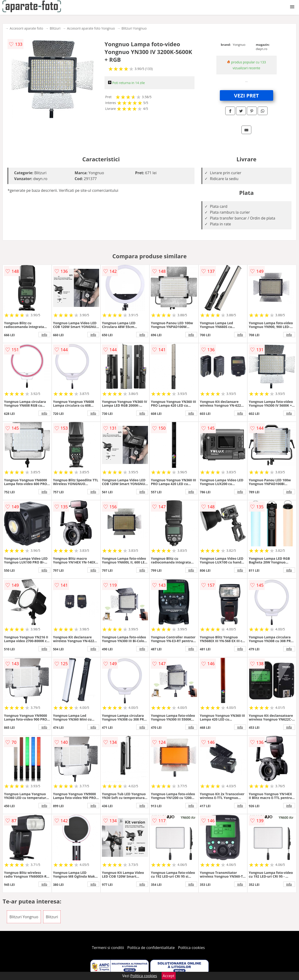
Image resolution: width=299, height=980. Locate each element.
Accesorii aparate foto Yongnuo (91, 28)
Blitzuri (55, 28)
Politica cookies (191, 948)
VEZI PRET (246, 95)
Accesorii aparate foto (26, 28)
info (44, 335)
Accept (169, 976)
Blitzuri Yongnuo (134, 28)
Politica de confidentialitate (151, 948)
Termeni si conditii (108, 948)
